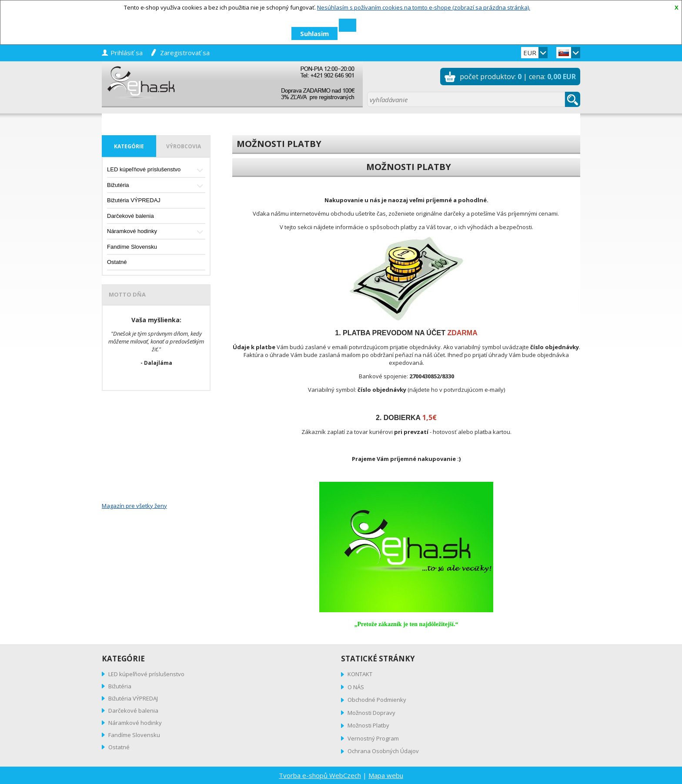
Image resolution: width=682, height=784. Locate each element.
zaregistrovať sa (185, 53)
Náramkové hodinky (156, 232)
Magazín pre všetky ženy (134, 506)
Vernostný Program (373, 738)
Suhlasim (314, 33)
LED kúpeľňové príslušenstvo (156, 170)
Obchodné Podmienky (377, 700)
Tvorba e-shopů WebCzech (320, 775)
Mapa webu (386, 775)
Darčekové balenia (130, 216)
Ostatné (117, 262)
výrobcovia (184, 146)
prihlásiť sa (127, 53)
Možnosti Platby (368, 725)
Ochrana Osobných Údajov (383, 751)
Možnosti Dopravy (371, 713)
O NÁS (356, 687)
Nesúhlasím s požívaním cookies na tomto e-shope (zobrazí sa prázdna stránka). (424, 7)
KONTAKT (360, 674)
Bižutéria (156, 186)
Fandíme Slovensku (132, 247)
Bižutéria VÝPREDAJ (134, 200)
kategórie (129, 146)
